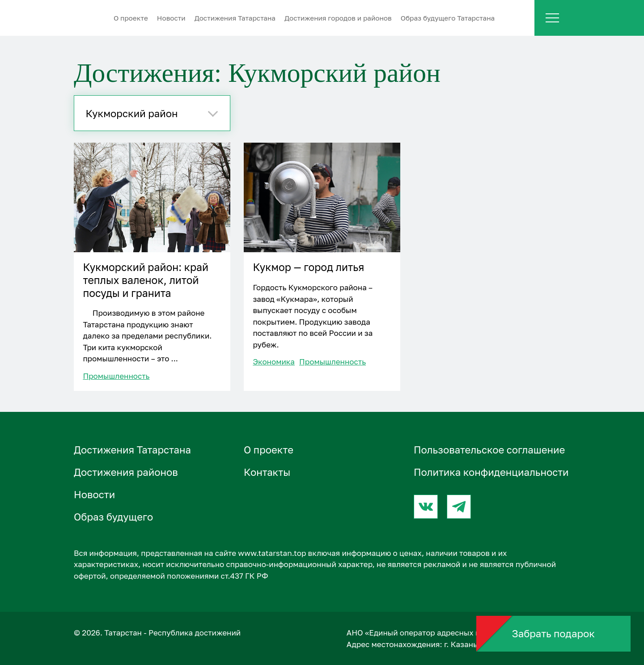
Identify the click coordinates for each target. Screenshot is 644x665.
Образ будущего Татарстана (448, 18)
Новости (171, 18)
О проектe (131, 18)
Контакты (267, 472)
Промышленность (116, 376)
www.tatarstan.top (272, 553)
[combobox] (152, 113)
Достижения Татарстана (235, 18)
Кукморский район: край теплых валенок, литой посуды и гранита (146, 280)
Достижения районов (126, 472)
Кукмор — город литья (308, 267)
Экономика (274, 362)
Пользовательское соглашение (489, 450)
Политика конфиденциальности (491, 472)
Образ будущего (113, 517)
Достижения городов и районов (338, 18)
